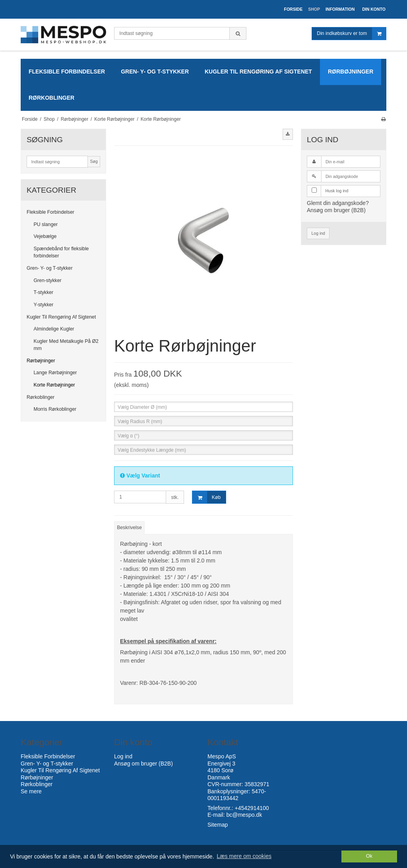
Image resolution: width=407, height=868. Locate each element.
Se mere (31, 791)
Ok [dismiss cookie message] (369, 856)
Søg (94, 161)
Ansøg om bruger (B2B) (336, 210)
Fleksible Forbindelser (50, 212)
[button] (288, 134)
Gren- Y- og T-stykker (50, 268)
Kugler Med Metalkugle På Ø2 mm (66, 345)
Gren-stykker (48, 280)
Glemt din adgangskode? (338, 203)
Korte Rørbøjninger (54, 385)
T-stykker (44, 292)
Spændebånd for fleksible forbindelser (61, 252)
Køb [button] (206, 497)
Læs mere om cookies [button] (244, 856)
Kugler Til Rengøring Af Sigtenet (61, 317)
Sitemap (218, 825)
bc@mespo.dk (244, 815)
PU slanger (46, 224)
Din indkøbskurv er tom (351, 34)
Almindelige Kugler (54, 329)
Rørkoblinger (41, 397)
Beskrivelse (129, 528)
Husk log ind (337, 191)
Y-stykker (44, 305)
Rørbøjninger (41, 361)
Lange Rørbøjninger (55, 373)
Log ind (318, 233)
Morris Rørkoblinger (55, 409)
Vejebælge (45, 236)
